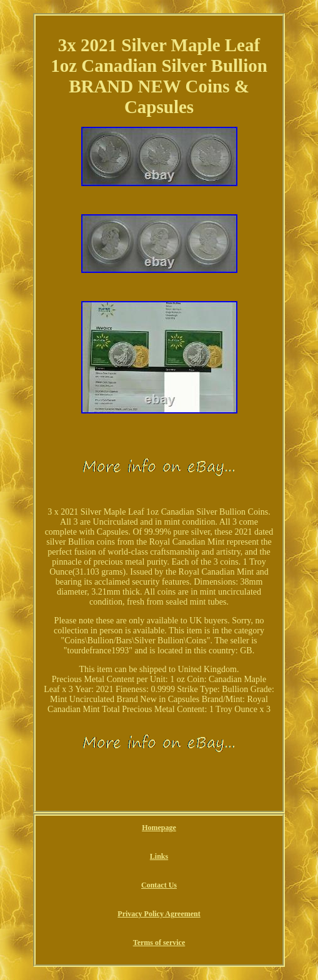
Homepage (159, 828)
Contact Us (159, 885)
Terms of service (159, 943)
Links (159, 856)
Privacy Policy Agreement (159, 914)
